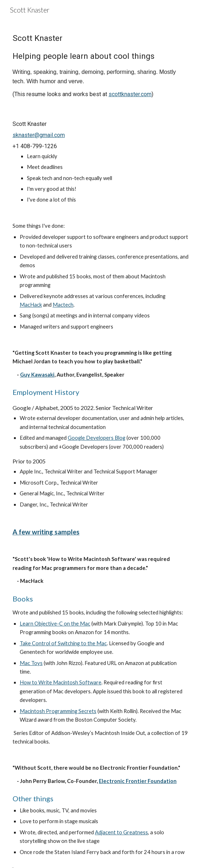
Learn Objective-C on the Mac (55, 624)
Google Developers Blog (97, 438)
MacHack (31, 305)
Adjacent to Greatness (121, 832)
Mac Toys (31, 663)
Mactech (63, 305)
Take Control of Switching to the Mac (63, 643)
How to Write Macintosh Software (61, 682)
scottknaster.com (130, 94)
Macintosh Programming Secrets (58, 711)
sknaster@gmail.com (39, 135)
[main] (100, 65)
